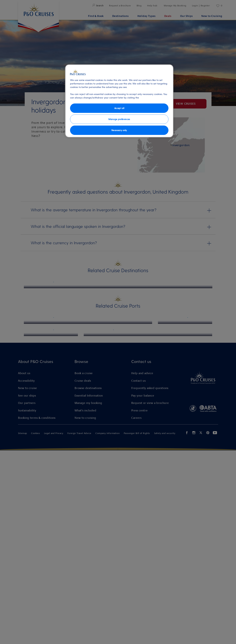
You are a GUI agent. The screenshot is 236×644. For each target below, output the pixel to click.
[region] (119, 101)
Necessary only (119, 130)
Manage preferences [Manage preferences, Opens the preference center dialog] (119, 119)
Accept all (119, 108)
